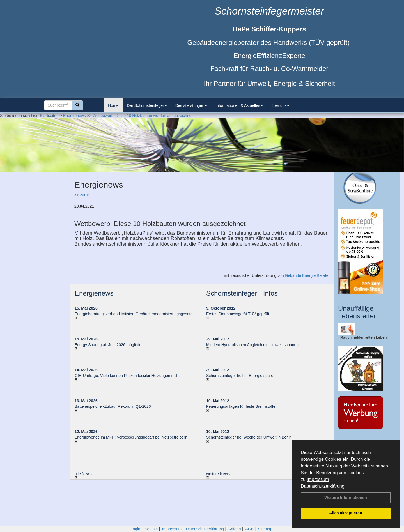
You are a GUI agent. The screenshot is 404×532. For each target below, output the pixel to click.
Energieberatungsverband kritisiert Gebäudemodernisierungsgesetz (133, 314)
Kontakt (151, 529)
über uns (280, 105)
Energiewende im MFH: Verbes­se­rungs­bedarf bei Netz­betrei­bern (131, 437)
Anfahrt (235, 529)
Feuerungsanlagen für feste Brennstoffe (241, 406)
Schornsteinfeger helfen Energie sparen (241, 376)
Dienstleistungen (191, 105)
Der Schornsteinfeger (147, 105)
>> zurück (83, 195)
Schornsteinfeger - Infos (242, 293)
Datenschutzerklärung (323, 486)
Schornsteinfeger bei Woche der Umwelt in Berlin (249, 437)
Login (135, 529)
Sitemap (265, 529)
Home (113, 105)
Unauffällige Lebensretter (357, 312)
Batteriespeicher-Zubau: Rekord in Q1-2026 (113, 406)
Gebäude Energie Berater (307, 275)
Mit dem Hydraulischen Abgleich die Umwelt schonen (252, 345)
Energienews (94, 293)
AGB (249, 529)
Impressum (318, 479)
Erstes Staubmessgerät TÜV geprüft (238, 314)
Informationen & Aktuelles (239, 105)
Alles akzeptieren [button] (346, 513)
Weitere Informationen (346, 498)
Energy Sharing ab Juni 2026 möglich (107, 345)
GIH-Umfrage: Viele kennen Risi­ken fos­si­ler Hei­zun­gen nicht (127, 376)
